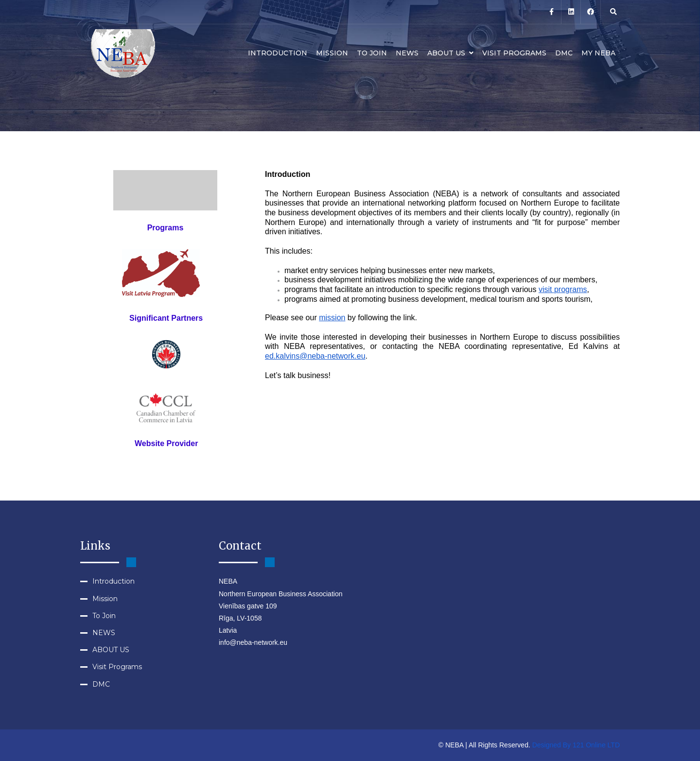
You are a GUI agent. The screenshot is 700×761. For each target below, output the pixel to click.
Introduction (278, 53)
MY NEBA (598, 53)
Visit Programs (514, 53)
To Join (372, 53)
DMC (564, 53)
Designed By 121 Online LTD (576, 745)
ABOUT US (450, 53)
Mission (332, 53)
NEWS (407, 53)
